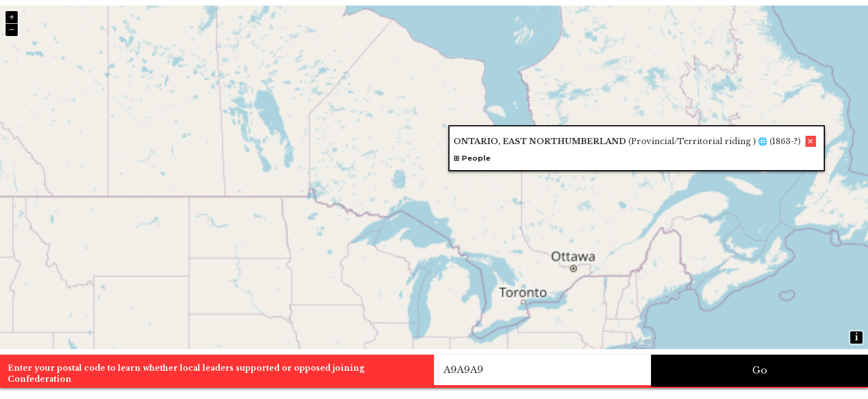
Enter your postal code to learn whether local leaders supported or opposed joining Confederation (186, 374)
